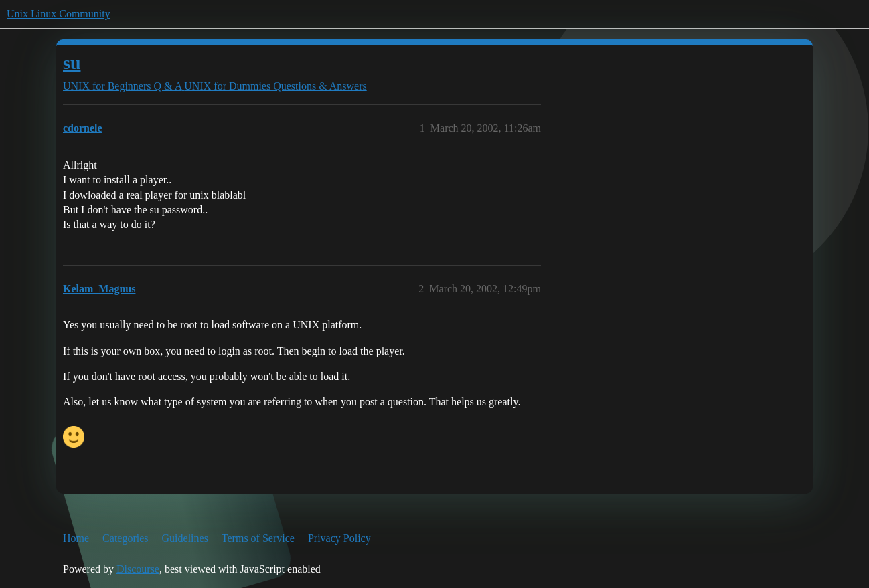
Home (76, 538)
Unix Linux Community (59, 14)
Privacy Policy (339, 538)
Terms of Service (258, 538)
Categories (125, 538)
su (72, 63)
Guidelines (185, 538)
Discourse (138, 569)
